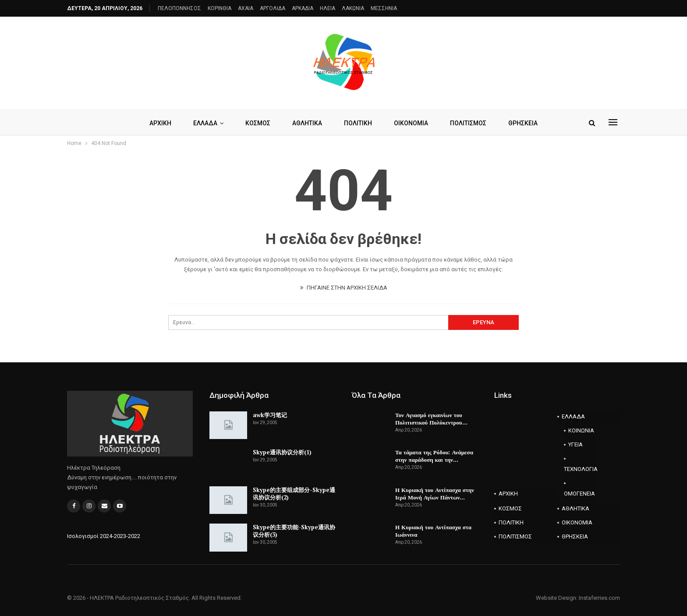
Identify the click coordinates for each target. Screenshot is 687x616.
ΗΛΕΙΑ (328, 8)
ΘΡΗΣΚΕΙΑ (528, 123)
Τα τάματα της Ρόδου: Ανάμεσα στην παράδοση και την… (434, 456)
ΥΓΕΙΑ (575, 444)
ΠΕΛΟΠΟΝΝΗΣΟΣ (179, 8)
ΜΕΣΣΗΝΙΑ (384, 8)
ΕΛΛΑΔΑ (202, 123)
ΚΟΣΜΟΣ (256, 123)
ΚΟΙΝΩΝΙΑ (581, 430)
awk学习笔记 (270, 415)
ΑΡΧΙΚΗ (156, 123)
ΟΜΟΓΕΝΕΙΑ (579, 494)
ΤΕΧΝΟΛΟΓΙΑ (580, 469)
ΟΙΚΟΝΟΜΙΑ (413, 123)
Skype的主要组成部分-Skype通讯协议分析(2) (294, 494)
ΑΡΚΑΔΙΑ (303, 8)
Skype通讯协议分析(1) (282, 452)
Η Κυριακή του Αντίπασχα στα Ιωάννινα (433, 531)
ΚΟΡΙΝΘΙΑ (220, 8)
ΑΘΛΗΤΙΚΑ (307, 123)
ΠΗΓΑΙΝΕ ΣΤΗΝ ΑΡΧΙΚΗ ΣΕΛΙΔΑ (344, 288)
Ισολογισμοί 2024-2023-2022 (104, 536)
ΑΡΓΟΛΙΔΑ (273, 8)
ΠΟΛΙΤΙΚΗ (359, 123)
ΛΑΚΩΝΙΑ (353, 8)
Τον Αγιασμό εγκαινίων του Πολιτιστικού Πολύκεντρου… (431, 419)
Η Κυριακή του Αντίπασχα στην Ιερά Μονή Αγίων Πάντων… (435, 494)
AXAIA (246, 8)
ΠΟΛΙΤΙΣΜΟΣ (472, 123)
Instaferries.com (599, 598)
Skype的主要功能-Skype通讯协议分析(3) (294, 531)
